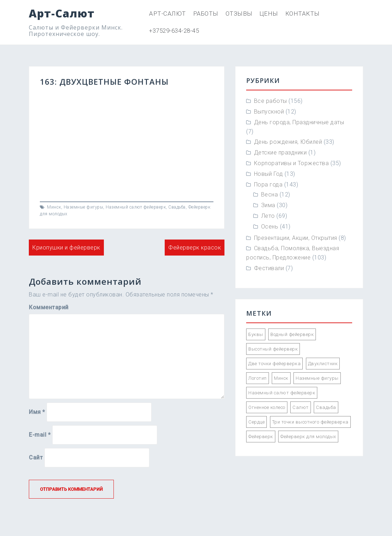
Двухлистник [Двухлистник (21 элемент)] (323, 364)
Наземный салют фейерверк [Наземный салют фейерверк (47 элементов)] (282, 393)
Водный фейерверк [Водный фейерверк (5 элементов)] (292, 334)
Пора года (268, 185)
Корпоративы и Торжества (292, 163)
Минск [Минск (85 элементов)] (281, 378)
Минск (54, 207)
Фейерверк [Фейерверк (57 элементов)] (261, 437)
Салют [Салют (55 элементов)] (301, 407)
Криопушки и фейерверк (66, 248)
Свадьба (177, 207)
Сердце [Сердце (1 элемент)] (256, 422)
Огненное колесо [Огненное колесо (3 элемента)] (267, 407)
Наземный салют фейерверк (136, 207)
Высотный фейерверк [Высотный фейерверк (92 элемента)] (273, 349)
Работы (206, 14)
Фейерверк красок (195, 248)
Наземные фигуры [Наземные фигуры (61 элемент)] (317, 378)
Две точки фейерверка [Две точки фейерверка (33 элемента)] (274, 364)
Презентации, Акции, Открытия (296, 238)
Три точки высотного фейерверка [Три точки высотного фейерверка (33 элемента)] (310, 422)
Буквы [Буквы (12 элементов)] (256, 334)
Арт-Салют (62, 13)
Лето (268, 216)
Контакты (303, 14)
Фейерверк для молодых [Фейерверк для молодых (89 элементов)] (308, 437)
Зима (268, 205)
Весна (270, 195)
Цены (269, 14)
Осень (270, 227)
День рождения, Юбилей (288, 142)
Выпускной (269, 112)
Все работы (271, 101)
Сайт (36, 458)
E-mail (40, 435)
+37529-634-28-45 (174, 31)
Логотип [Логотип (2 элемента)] (258, 378)
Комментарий (49, 307)
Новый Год (269, 174)
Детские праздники (280, 153)
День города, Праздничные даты (299, 122)
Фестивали (269, 268)
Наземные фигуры (84, 207)
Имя (37, 412)
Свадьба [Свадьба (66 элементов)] (326, 407)
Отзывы (239, 14)
